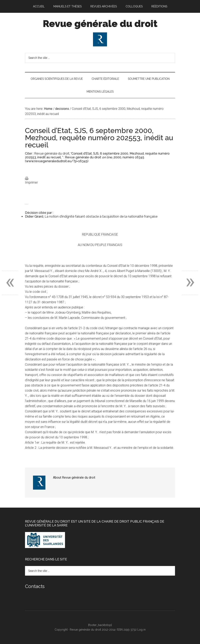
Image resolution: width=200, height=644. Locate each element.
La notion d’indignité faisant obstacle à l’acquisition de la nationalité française (101, 216)
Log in (141, 630)
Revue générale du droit (100, 24)
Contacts (35, 586)
